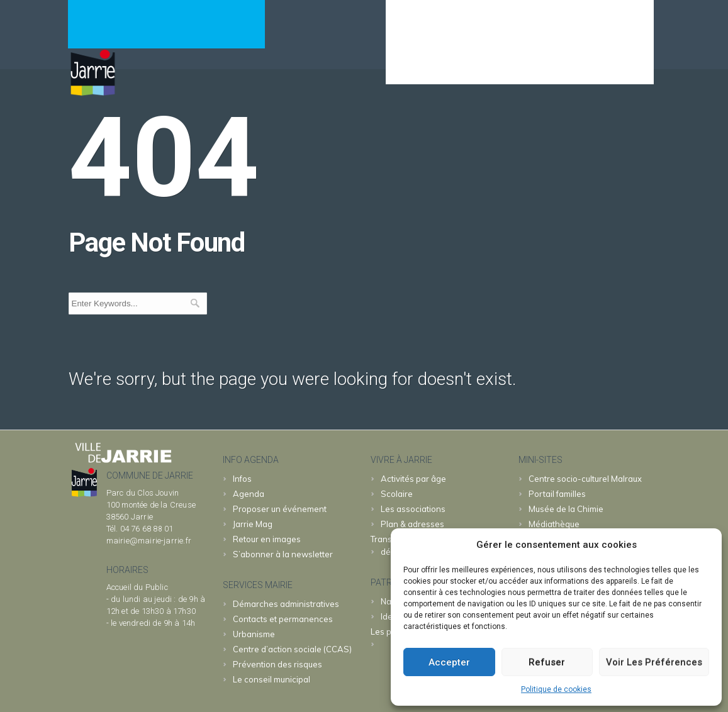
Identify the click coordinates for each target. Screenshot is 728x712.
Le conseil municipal (272, 679)
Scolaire (397, 494)
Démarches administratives (286, 604)
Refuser (547, 662)
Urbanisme (254, 634)
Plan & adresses (412, 524)
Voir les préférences (654, 662)
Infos (242, 479)
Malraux (585, 479)
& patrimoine (607, 67)
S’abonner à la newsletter (283, 554)
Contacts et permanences (283, 619)
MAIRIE (471, 67)
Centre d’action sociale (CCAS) (292, 649)
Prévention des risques (277, 664)
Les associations (413, 509)
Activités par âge (413, 479)
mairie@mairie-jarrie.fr (149, 541)
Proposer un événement (280, 509)
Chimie (566, 509)
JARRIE (532, 67)
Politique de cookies (556, 689)
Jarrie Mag (253, 524)
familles (557, 494)
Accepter (449, 662)
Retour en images (267, 539)
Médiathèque (554, 524)
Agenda (412, 67)
